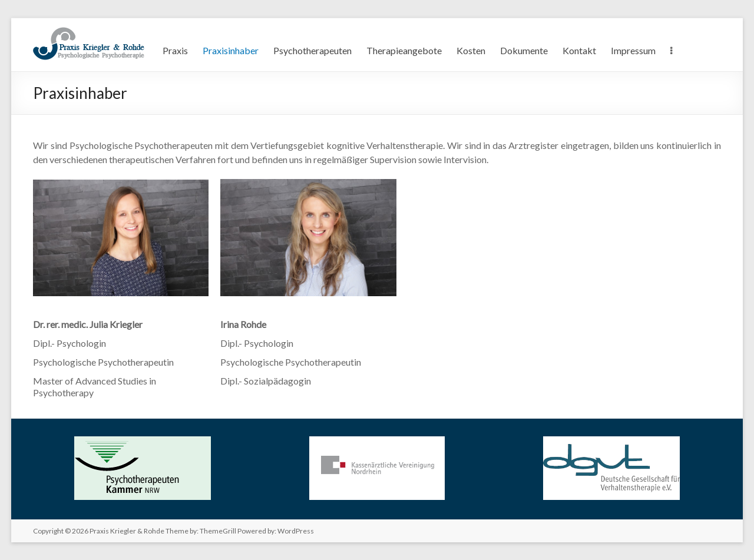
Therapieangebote (404, 50)
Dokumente (524, 50)
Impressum (633, 50)
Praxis (175, 50)
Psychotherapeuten (312, 50)
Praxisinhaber (231, 50)
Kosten (471, 50)
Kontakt (579, 50)
